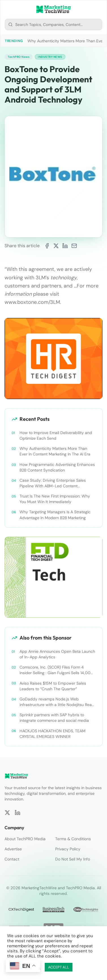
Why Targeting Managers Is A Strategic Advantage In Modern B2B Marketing (55, 515)
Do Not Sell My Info (73, 859)
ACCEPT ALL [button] (59, 967)
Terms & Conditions (73, 839)
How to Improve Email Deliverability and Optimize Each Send (56, 435)
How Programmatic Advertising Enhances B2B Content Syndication (57, 467)
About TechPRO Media (25, 839)
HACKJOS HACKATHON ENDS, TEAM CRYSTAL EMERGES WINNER (53, 734)
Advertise (13, 849)
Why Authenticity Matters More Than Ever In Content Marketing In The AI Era (55, 451)
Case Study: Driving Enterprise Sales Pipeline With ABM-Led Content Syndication (53, 483)
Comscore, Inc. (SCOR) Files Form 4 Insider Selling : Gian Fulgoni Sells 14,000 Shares (56, 670)
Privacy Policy (68, 849)
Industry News (50, 57)
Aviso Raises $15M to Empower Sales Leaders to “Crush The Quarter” (53, 686)
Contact (12, 859)
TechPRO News (19, 57)
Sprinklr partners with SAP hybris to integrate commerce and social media (54, 718)
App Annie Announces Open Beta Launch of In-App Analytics (57, 654)
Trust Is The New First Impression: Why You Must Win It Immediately (55, 499)
